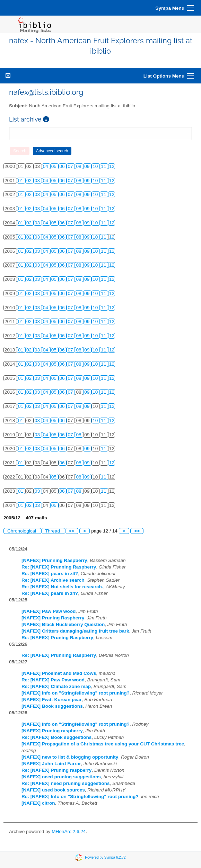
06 (63, 166)
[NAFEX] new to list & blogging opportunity (70, 757)
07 (71, 166)
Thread (53, 531)
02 (30, 181)
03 (38, 181)
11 (104, 166)
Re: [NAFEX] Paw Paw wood (53, 680)
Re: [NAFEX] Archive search (53, 580)
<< (72, 531)
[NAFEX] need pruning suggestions (61, 777)
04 (46, 166)
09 (88, 166)
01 (21, 181)
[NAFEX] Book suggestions (52, 706)
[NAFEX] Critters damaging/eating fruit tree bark (75, 631)
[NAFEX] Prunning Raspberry (54, 560)
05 (55, 166)
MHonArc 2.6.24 (69, 831)
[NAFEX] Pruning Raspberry (53, 618)
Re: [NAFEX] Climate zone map (56, 686)
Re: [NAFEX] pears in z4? (50, 574)
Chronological (22, 531)
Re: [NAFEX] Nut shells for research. (62, 587)
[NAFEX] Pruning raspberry (52, 731)
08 (79, 166)
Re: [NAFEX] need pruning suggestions (66, 783)
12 (112, 166)
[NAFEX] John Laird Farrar (51, 764)
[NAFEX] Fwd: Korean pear (52, 700)
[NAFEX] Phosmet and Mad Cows (59, 673)
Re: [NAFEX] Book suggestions (56, 737)
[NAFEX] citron (38, 803)
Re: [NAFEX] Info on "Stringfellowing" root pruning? (80, 797)
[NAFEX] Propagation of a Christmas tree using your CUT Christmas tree (103, 744)
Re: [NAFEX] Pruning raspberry (56, 770)
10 (96, 166)
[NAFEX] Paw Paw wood (49, 611)
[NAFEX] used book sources (53, 790)
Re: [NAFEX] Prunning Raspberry (59, 567)
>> (137, 531)
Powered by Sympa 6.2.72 (105, 857)
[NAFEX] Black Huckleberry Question (63, 624)
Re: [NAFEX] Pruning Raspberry (57, 638)
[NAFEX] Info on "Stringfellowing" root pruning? (76, 693)
